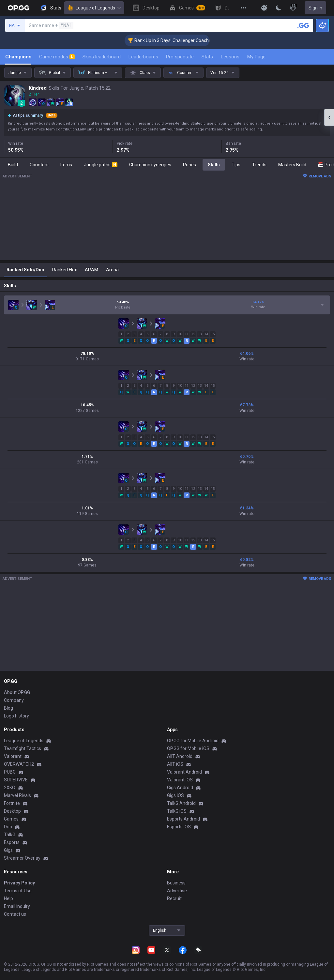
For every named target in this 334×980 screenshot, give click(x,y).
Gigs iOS (175, 795)
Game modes (57, 57)
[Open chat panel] (329, 117)
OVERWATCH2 (19, 764)
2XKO (10, 788)
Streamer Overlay (22, 858)
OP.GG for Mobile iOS (188, 748)
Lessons (230, 57)
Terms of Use (18, 891)
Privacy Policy (19, 883)
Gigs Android (180, 788)
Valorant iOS (180, 780)
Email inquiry (17, 906)
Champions (18, 57)
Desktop (12, 811)
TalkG (10, 835)
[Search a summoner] (303, 25)
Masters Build (292, 165)
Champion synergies (150, 165)
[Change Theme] (279, 8)
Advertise (177, 891)
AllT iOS (175, 764)
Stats (207, 57)
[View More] (243, 8)
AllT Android (180, 756)
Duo (8, 827)
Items (66, 165)
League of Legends (94, 8)
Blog (8, 708)
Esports (12, 842)
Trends (259, 165)
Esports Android (183, 819)
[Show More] (264, 8)
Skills (214, 165)
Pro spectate (180, 57)
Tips (236, 165)
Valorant (13, 756)
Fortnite (12, 803)
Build (13, 165)
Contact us (15, 914)
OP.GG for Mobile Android (193, 741)
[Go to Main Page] (19, 8)
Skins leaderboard (102, 57)
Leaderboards (143, 57)
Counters (39, 165)
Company (14, 700)
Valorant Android (184, 772)
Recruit (174, 898)
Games (11, 819)
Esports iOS (179, 827)
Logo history (16, 716)
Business (176, 883)
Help (8, 898)
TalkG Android (181, 803)
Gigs (8, 850)
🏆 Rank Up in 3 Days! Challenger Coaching (179, 40)
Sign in (315, 8)
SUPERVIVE (16, 780)
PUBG (10, 772)
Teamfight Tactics (23, 748)
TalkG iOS (177, 811)
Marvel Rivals (17, 795)
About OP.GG (17, 692)
